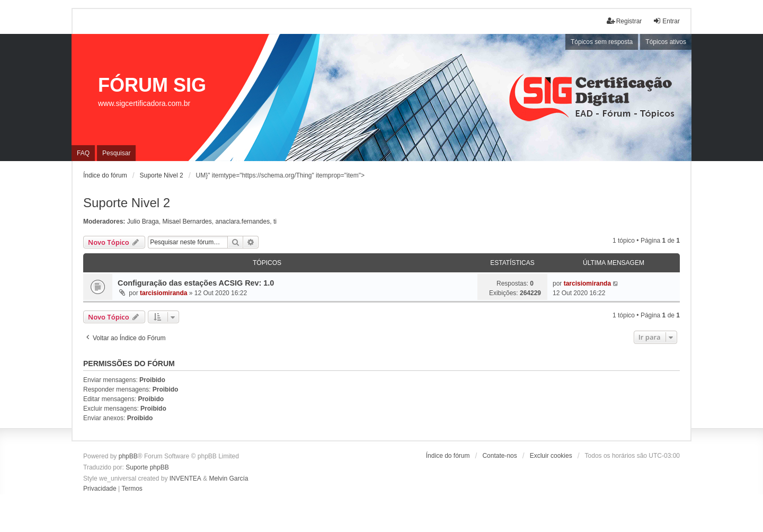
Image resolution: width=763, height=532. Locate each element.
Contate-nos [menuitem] (499, 456)
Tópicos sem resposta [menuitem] (602, 42)
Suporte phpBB (147, 467)
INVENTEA (185, 478)
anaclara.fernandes (242, 221)
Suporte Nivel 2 (127, 203)
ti (275, 221)
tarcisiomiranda (163, 293)
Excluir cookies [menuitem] (551, 456)
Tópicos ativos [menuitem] (666, 42)
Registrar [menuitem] (624, 21)
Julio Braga (143, 221)
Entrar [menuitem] (666, 21)
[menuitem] (100, 489)
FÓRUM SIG (152, 85)
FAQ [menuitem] (83, 153)
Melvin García (228, 478)
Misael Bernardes (187, 221)
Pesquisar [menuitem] (116, 153)
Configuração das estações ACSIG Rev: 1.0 (196, 283)
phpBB (128, 456)
